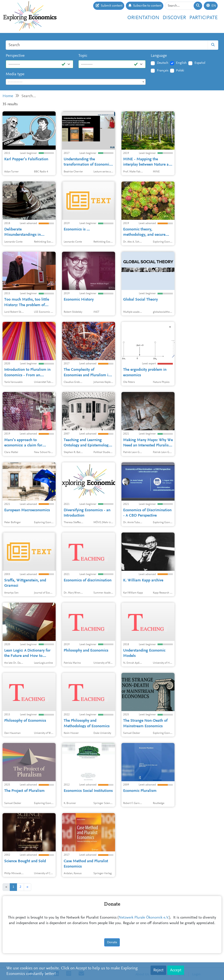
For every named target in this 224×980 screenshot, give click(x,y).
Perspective (15, 56)
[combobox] (76, 82)
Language (159, 56)
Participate (204, 18)
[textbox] (76, 82)
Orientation (143, 18)
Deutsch (163, 63)
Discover (174, 18)
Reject (158, 970)
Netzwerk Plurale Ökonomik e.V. (144, 918)
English (181, 63)
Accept (176, 970)
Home (8, 96)
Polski (180, 71)
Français (163, 71)
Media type (15, 74)
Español (200, 63)
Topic (83, 56)
